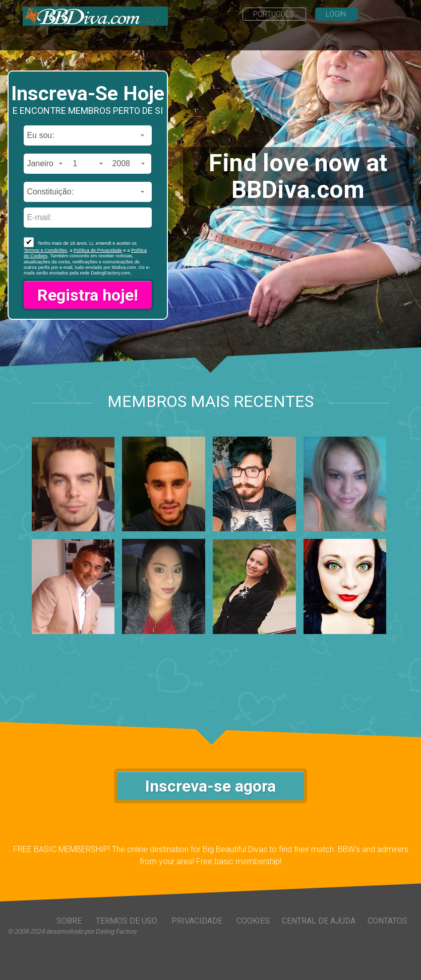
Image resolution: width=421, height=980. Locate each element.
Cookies (253, 921)
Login (337, 14)
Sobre (70, 921)
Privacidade (198, 921)
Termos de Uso (128, 921)
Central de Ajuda (319, 921)
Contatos (387, 921)
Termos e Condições (45, 250)
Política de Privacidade (98, 250)
